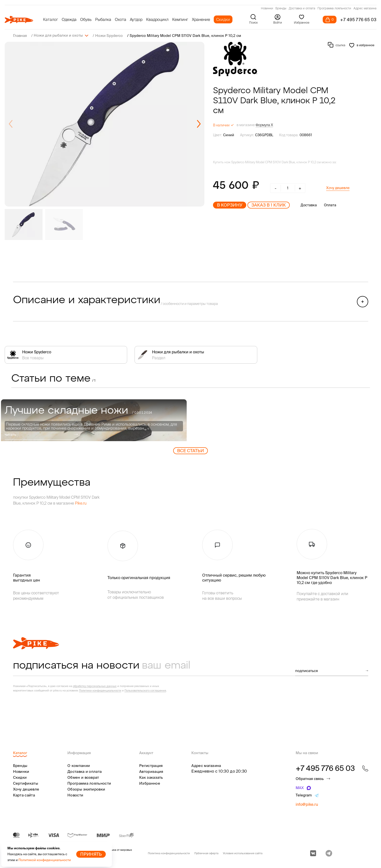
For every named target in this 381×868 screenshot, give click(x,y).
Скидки (223, 19)
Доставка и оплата (302, 9)
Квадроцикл (157, 19)
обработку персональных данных (95, 686)
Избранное (150, 783)
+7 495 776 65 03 (358, 20)
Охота (121, 19)
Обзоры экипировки (86, 789)
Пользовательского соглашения (145, 690)
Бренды (281, 9)
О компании (79, 765)
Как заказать (151, 777)
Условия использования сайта (243, 853)
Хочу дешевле (338, 188)
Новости (75, 795)
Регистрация (151, 765)
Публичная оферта (206, 853)
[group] (105, 124)
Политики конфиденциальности (100, 690)
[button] (199, 124)
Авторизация (151, 771)
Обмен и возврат (83, 777)
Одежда (69, 19)
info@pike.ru (307, 804)
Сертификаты (26, 783)
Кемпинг (180, 19)
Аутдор (136, 19)
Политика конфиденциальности (169, 853)
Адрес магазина (365, 9)
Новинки (267, 9)
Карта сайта (24, 795)
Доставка (309, 205)
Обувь (86, 19)
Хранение (201, 19)
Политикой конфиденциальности (45, 860)
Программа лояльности (334, 9)
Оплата (330, 205)
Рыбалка (103, 19)
